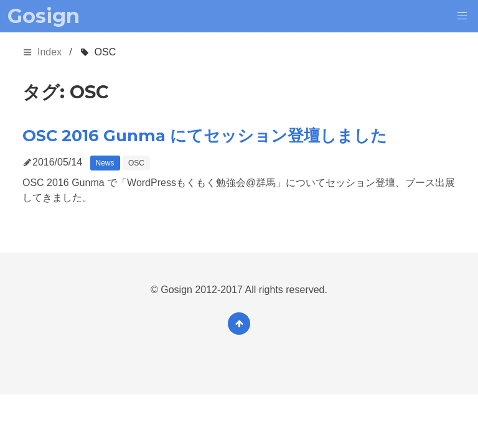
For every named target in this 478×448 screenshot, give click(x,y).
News (105, 163)
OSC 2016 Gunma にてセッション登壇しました (205, 135)
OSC (136, 163)
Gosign (44, 16)
